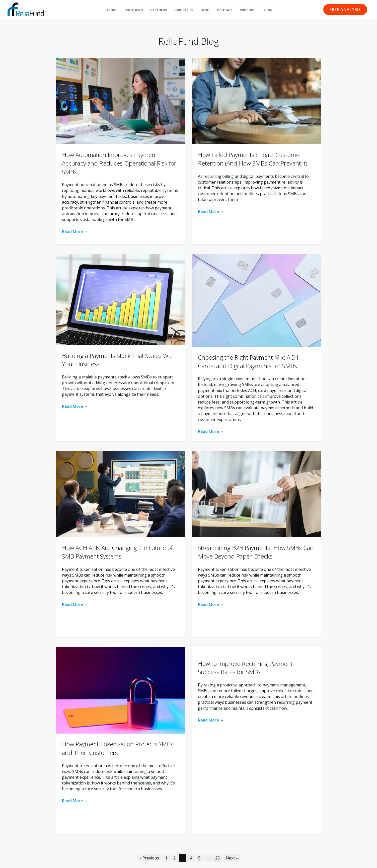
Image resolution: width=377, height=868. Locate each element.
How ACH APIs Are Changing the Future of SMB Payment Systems (117, 552)
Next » (232, 858)
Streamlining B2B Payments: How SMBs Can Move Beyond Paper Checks (256, 552)
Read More (75, 231)
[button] (345, 10)
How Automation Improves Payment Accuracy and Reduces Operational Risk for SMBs (119, 163)
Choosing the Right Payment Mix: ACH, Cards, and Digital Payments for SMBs (249, 362)
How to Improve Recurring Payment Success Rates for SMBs (245, 668)
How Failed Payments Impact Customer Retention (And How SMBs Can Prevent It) (253, 159)
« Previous (149, 858)
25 (217, 858)
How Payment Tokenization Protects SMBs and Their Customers (118, 748)
